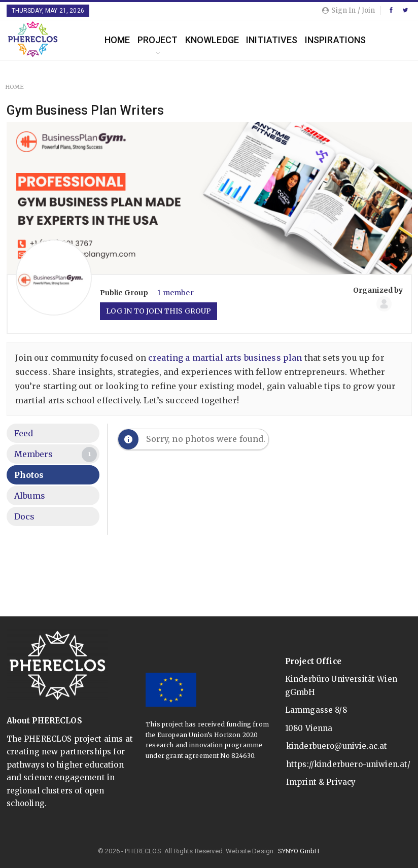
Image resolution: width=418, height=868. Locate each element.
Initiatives (272, 40)
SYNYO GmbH (299, 851)
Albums (30, 496)
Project (158, 40)
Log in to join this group (159, 311)
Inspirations (336, 40)
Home (117, 40)
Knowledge (212, 40)
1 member (175, 293)
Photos (29, 475)
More (386, 40)
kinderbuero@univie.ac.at (337, 746)
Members (56, 455)
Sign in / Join (349, 10)
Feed (24, 433)
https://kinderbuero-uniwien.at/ (349, 764)
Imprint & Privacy (321, 782)
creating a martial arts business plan (225, 358)
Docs (25, 516)
